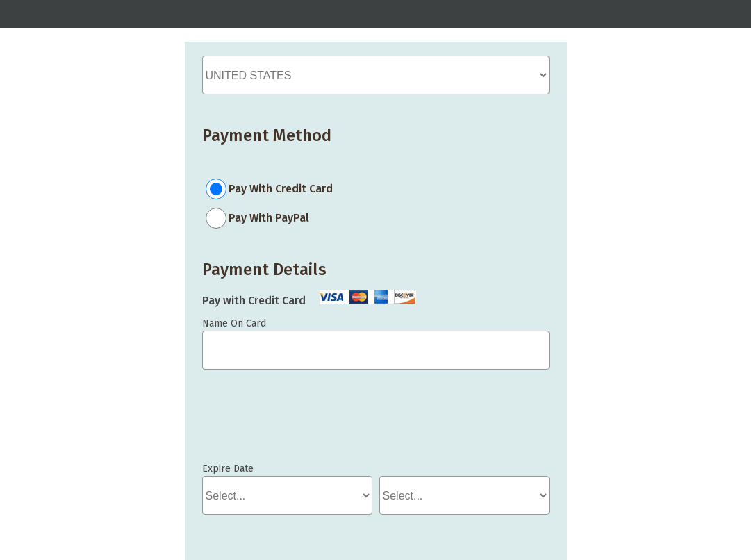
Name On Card (234, 323)
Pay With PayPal (269, 218)
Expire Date (228, 469)
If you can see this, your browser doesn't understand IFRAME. (265, 422)
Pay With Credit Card (281, 189)
